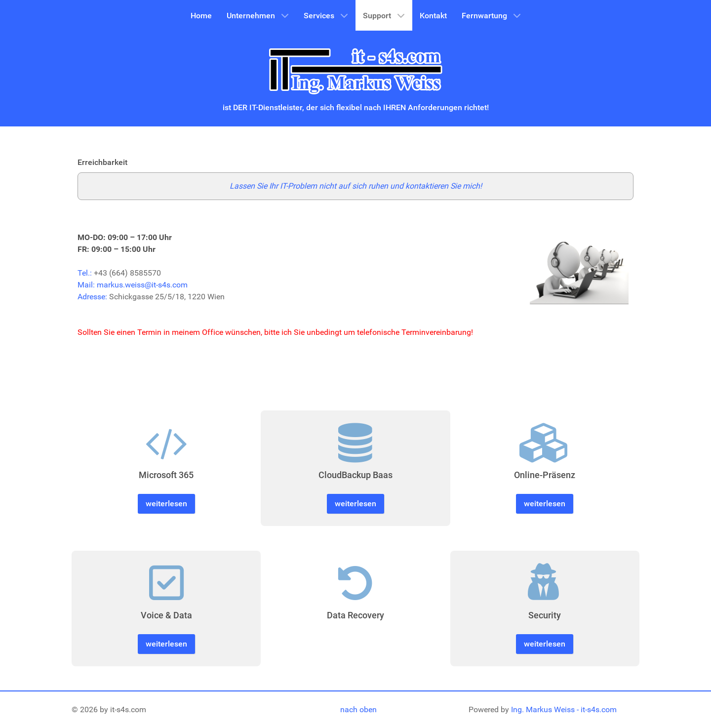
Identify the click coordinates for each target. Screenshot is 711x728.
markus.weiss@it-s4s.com (142, 285)
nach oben (358, 709)
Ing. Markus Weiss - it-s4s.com (564, 709)
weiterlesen (166, 504)
